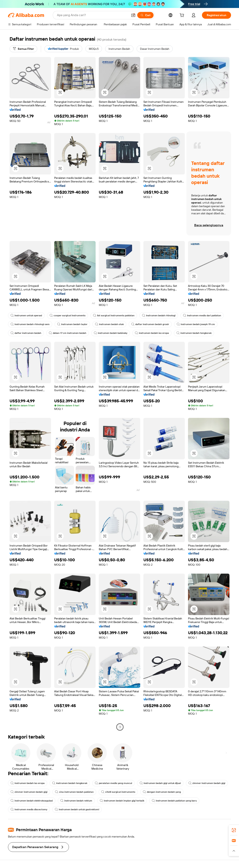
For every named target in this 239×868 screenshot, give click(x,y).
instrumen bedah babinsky (111, 333)
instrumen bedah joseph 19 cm (196, 324)
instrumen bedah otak (109, 324)
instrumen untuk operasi (26, 315)
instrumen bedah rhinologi (159, 315)
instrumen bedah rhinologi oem (30, 324)
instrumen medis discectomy (29, 809)
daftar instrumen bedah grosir (150, 324)
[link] (234, 830)
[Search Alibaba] (92, 15)
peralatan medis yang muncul (113, 783)
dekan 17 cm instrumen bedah (68, 333)
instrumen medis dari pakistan (202, 315)
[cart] (183, 16)
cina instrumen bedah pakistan (74, 792)
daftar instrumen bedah (26, 333)
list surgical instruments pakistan (114, 315)
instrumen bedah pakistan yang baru (174, 801)
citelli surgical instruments (118, 792)
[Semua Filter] (23, 49)
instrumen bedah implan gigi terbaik (122, 801)
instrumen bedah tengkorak (194, 333)
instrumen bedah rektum (76, 801)
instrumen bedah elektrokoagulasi (32, 801)
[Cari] (145, 15)
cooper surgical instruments (68, 315)
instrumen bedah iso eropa (152, 333)
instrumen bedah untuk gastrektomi (77, 809)
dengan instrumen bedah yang (162, 792)
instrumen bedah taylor (72, 324)
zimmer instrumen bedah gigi (207, 783)
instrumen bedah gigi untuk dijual (160, 783)
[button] (133, 15)
